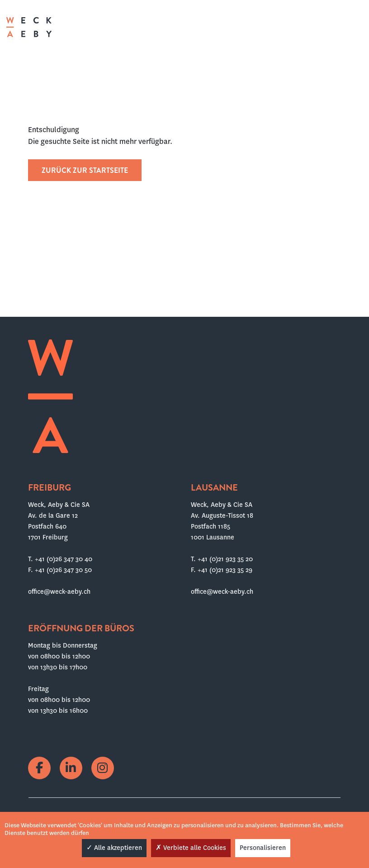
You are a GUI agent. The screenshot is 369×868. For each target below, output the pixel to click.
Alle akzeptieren (114, 848)
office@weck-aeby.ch (59, 591)
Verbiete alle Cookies (191, 848)
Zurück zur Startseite (85, 170)
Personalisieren (263, 848)
